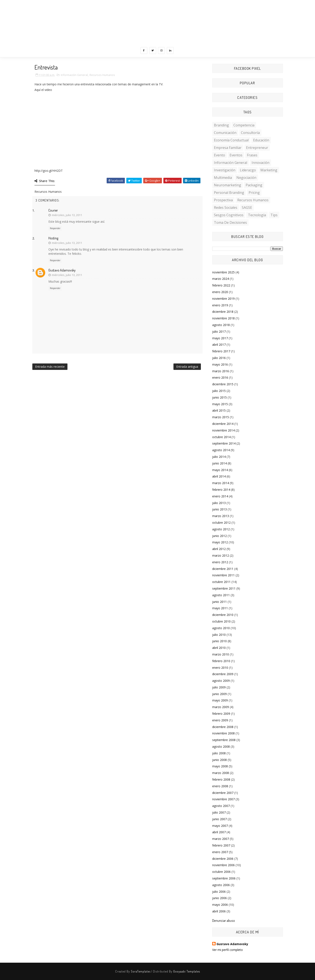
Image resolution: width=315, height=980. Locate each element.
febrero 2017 (221, 351)
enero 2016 (220, 377)
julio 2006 (219, 892)
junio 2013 (219, 509)
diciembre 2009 (223, 674)
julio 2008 (219, 753)
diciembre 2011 (223, 569)
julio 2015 (219, 391)
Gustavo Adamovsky (62, 270)
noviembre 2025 (223, 272)
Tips (274, 215)
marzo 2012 (221, 555)
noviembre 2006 (223, 865)
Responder (55, 228)
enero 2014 (220, 496)
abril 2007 (219, 832)
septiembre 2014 (224, 443)
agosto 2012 (221, 529)
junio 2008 (219, 760)
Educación (261, 140)
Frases (252, 155)
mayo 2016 (220, 364)
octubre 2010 (221, 621)
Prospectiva (223, 200)
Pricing (254, 193)
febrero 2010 (221, 661)
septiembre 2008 (224, 740)
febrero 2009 (221, 714)
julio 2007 (219, 812)
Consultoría (250, 133)
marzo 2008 (221, 773)
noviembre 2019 (223, 299)
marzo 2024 (221, 279)
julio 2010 (219, 635)
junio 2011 (219, 602)
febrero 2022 (221, 285)
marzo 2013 (221, 516)
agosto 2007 (221, 806)
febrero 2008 (221, 779)
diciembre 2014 (223, 424)
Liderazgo (248, 170)
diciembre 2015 (223, 384)
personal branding (229, 193)
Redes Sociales (226, 208)
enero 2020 (220, 292)
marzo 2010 (221, 654)
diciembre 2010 (223, 615)
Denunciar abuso (224, 920)
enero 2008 (220, 786)
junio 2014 (219, 463)
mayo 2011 (220, 608)
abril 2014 (219, 476)
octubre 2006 (221, 872)
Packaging (254, 185)
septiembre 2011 (224, 588)
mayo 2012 (220, 542)
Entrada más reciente (50, 367)
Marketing (269, 170)
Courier (53, 210)
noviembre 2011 (223, 575)
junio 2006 (219, 898)
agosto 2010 (221, 628)
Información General (74, 75)
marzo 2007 (221, 839)
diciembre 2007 (223, 793)
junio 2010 (219, 641)
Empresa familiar (228, 148)
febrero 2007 (221, 845)
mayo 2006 (220, 905)
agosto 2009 (221, 681)
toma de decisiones (230, 222)
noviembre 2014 (223, 430)
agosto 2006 (221, 885)
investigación (225, 170)
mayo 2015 (220, 404)
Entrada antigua (187, 367)
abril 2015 (219, 410)
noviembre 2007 (223, 799)
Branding (221, 125)
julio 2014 (219, 457)
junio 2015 (219, 397)
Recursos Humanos (102, 75)
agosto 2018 (221, 325)
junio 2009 (219, 694)
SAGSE (247, 208)
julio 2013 (219, 503)
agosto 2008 (221, 746)
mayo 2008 (220, 766)
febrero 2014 (221, 490)
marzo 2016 (221, 371)
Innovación (261, 163)
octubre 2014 (221, 437)
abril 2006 (219, 911)
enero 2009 (220, 720)
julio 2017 (219, 331)
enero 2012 (220, 562)
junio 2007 (219, 819)
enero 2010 (220, 668)
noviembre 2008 (223, 733)
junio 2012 (219, 536)
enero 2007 (220, 852)
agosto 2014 (221, 450)
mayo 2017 (220, 338)
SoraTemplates (141, 971)
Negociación (246, 178)
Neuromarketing (228, 185)
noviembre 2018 (223, 318)
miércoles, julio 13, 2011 (67, 215)
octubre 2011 (221, 582)
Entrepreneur (257, 148)
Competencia (244, 125)
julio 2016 (219, 358)
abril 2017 (219, 345)
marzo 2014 (221, 483)
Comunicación (225, 133)
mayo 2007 (220, 826)
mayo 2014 (220, 470)
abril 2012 (219, 549)
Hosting (53, 238)
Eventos (236, 155)
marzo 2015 (221, 417)
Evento (219, 155)
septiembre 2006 (224, 878)
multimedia (223, 178)
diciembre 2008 (223, 727)
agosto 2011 (221, 595)
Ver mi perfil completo (228, 950)
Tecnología (257, 215)
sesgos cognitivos (229, 215)
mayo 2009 (220, 700)
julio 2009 (219, 687)
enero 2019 (220, 305)
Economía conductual (231, 140)
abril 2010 (219, 648)
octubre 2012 (221, 523)
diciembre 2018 (223, 312)
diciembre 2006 (223, 859)
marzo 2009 (221, 707)
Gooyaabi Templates (187, 971)
